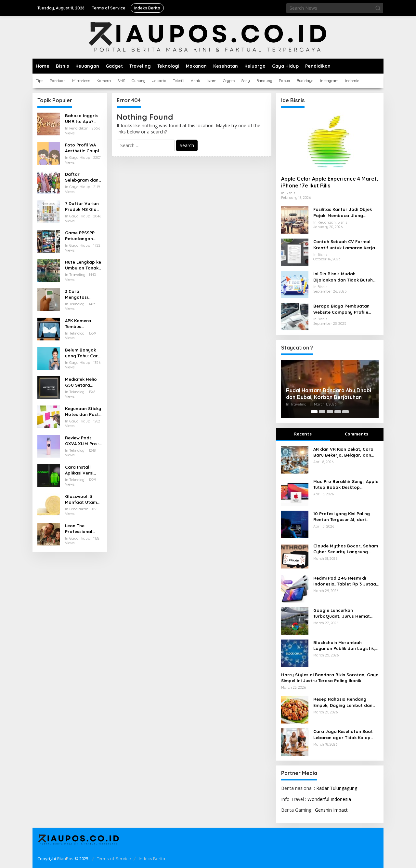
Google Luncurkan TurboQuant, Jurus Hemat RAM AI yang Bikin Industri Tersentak (342, 613)
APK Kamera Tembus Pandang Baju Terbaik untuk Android (80, 324)
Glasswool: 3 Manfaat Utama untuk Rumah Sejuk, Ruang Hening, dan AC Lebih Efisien (82, 499)
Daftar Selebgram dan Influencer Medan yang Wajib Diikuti (82, 177)
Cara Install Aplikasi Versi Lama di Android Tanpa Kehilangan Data (83, 470)
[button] (378, 8)
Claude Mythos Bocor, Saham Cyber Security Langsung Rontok (346, 549)
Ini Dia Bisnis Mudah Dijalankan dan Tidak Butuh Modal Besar (343, 277)
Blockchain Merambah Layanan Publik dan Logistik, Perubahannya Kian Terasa (344, 646)
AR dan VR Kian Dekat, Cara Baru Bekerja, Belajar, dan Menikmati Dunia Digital (343, 452)
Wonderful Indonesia (329, 799)
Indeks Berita (152, 859)
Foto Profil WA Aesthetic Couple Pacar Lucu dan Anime (83, 148)
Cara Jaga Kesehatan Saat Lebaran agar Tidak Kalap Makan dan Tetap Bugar (343, 734)
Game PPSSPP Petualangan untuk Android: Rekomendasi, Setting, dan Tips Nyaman (83, 236)
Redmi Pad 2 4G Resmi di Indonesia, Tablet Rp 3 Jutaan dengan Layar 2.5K (346, 581)
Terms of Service (114, 859)
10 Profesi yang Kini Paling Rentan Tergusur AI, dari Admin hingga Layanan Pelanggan (342, 517)
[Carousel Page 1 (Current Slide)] (314, 412)
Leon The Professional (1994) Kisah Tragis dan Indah (83, 529)
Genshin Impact (331, 810)
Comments (357, 434)
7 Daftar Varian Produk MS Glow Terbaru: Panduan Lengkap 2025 (82, 207)
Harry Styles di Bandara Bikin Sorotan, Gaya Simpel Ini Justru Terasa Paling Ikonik (330, 678)
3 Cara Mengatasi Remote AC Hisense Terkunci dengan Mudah (83, 294)
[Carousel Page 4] (338, 412)
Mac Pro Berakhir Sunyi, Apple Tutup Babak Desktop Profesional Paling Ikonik (346, 484)
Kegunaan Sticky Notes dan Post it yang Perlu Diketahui (83, 412)
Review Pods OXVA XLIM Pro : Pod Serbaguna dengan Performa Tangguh (82, 441)
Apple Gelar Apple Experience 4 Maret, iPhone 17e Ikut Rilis (330, 182)
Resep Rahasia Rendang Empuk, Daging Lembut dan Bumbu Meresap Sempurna (343, 702)
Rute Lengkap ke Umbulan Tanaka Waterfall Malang (83, 265)
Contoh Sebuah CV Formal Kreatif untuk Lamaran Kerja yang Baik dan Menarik (344, 245)
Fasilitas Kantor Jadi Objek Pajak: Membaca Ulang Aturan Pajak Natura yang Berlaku (343, 212)
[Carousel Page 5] (345, 412)
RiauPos (65, 859)
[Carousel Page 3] (330, 412)
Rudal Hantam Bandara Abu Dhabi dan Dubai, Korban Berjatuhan (329, 394)
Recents (303, 434)
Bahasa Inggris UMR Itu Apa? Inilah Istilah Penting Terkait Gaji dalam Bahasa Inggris (81, 119)
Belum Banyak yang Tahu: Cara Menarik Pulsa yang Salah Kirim (83, 353)
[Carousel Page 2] (322, 412)
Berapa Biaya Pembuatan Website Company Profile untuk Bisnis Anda (341, 309)
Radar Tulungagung (337, 788)
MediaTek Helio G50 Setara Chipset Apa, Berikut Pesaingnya (81, 382)
